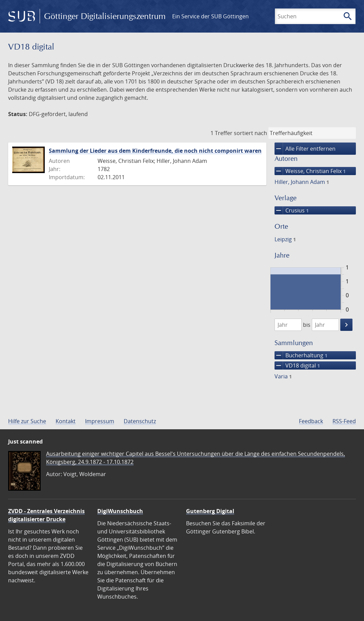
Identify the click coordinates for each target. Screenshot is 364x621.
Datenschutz (140, 421)
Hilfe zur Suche (27, 421)
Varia (283, 376)
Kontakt (66, 421)
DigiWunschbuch (120, 511)
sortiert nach (250, 133)
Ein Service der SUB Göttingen (210, 16)
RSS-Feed (344, 421)
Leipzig (285, 239)
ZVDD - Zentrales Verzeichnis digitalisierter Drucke (46, 515)
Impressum (100, 421)
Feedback (311, 421)
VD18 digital (297, 365)
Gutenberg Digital (210, 511)
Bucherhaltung (301, 355)
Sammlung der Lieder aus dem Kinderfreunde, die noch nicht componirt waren (155, 151)
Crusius (292, 210)
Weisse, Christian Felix (310, 171)
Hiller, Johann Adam (302, 182)
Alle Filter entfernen (305, 149)
